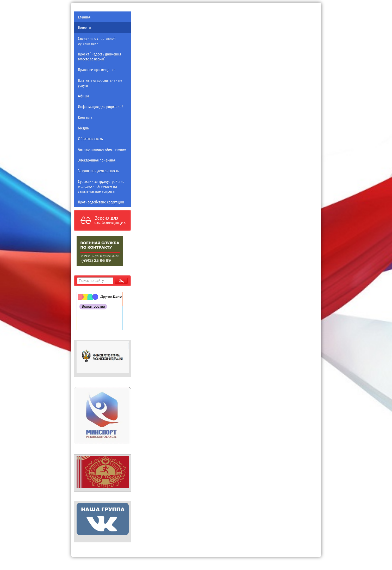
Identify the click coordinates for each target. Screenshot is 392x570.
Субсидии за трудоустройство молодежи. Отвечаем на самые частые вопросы (101, 186)
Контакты (86, 117)
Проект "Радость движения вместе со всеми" (99, 56)
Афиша (83, 96)
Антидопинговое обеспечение (102, 149)
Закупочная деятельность (98, 171)
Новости (84, 27)
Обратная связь (90, 138)
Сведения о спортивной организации (97, 41)
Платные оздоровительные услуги (100, 83)
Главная (84, 17)
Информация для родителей (101, 106)
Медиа (83, 128)
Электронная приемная (97, 160)
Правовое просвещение (97, 69)
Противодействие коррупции (101, 202)
